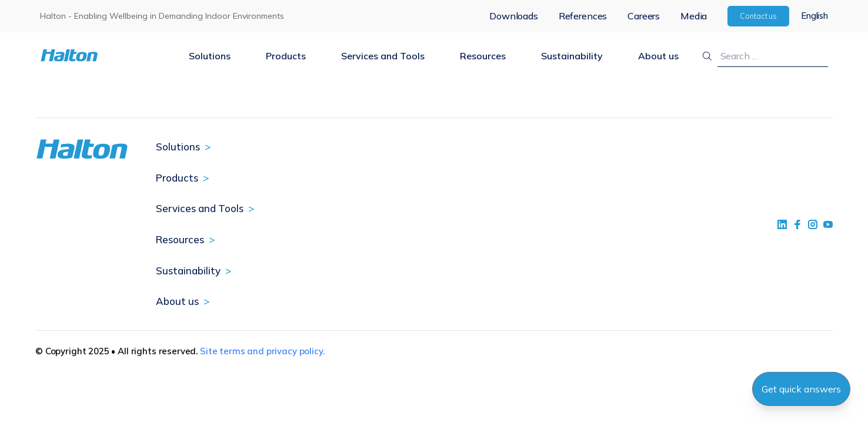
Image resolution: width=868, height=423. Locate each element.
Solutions (210, 56)
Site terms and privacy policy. (262, 351)
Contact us (758, 16)
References (583, 16)
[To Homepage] (106, 56)
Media (694, 16)
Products (286, 56)
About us (658, 56)
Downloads (514, 16)
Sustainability (572, 56)
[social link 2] (797, 224)
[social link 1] (782, 224)
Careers (644, 16)
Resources (483, 56)
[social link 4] (828, 224)
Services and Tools (383, 56)
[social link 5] (813, 224)
